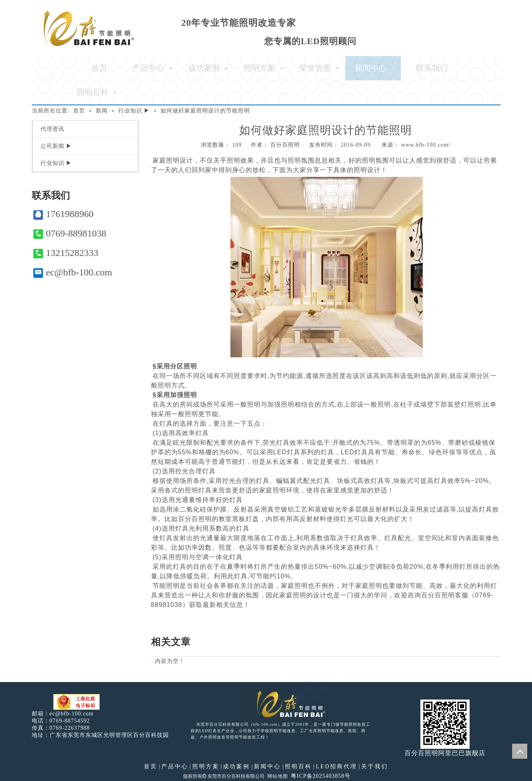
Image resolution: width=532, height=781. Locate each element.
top (520, 751)
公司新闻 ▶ (56, 146)
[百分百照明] (89, 28)
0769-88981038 (70, 234)
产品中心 (175, 766)
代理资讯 (52, 129)
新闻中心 (267, 766)
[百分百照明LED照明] (286, 703)
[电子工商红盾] (76, 702)
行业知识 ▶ (56, 163)
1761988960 (64, 214)
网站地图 (278, 776)
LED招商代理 (337, 766)
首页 (151, 766)
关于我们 (375, 766)
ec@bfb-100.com (73, 272)
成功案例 (236, 766)
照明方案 (206, 766)
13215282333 (66, 253)
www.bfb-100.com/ (426, 145)
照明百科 (298, 766)
